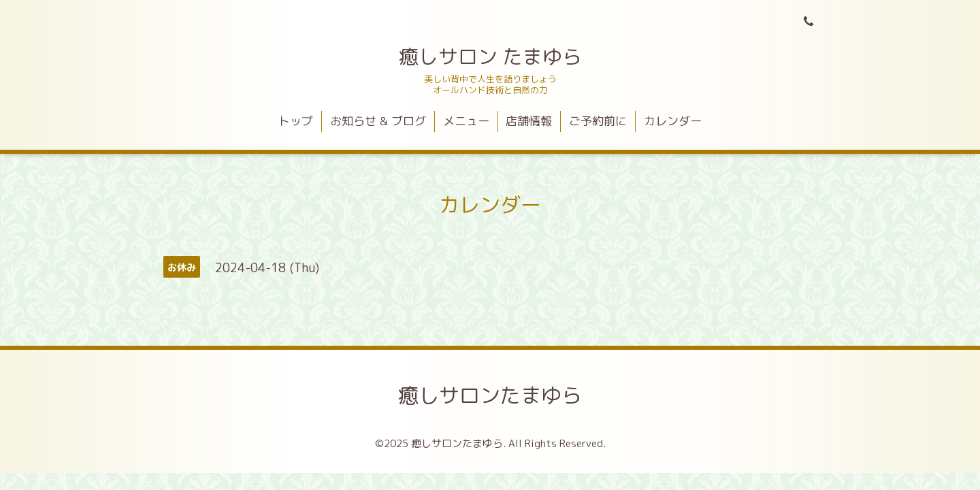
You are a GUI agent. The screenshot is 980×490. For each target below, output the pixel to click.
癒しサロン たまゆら (490, 56)
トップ (296, 121)
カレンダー (673, 121)
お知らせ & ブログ (378, 121)
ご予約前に (598, 121)
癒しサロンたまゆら (490, 395)
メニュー (466, 121)
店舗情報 (529, 121)
